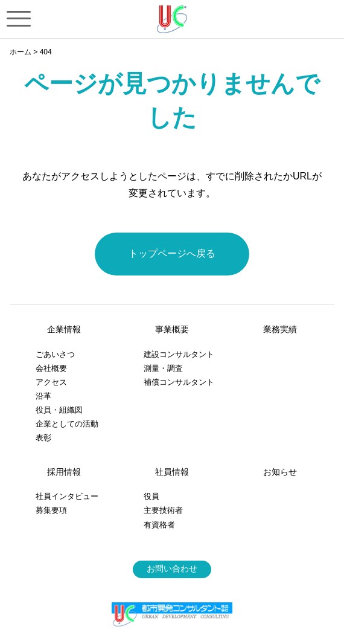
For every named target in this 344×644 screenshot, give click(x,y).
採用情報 (64, 472)
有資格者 (159, 525)
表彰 (43, 438)
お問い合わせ (172, 568)
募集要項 (51, 510)
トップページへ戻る (172, 253)
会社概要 (51, 368)
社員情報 (172, 472)
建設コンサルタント (179, 354)
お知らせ (280, 472)
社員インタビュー (67, 496)
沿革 (43, 396)
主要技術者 (163, 510)
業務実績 (280, 329)
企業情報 (64, 329)
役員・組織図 (59, 410)
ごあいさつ (55, 354)
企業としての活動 (67, 424)
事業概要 (172, 329)
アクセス (51, 382)
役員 (151, 496)
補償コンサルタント (179, 382)
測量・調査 (163, 368)
